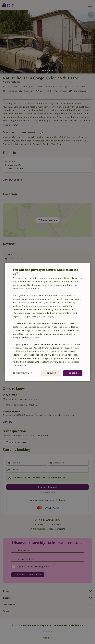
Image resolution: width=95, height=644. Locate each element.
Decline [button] (51, 373)
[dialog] (48, 322)
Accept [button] (73, 373)
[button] (22, 373)
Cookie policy (19, 365)
